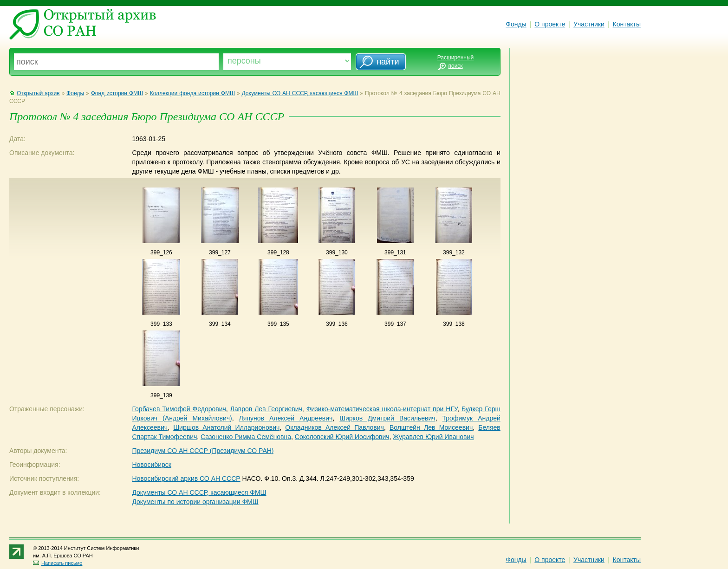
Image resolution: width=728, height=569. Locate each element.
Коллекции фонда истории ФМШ (192, 93)
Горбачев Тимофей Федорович (179, 409)
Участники (589, 24)
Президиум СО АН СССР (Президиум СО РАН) (203, 451)
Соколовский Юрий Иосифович (342, 437)
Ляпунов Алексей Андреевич (286, 418)
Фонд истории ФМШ (117, 93)
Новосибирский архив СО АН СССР (186, 478)
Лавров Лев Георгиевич (266, 409)
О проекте (550, 24)
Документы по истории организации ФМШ (195, 502)
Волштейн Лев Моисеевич (431, 427)
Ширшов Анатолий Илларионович (226, 427)
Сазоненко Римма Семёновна (246, 437)
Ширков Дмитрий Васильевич (387, 418)
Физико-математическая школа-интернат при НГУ (382, 409)
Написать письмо (58, 563)
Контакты (627, 24)
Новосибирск (152, 465)
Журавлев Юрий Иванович (433, 437)
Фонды (516, 24)
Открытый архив (34, 93)
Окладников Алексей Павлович (335, 427)
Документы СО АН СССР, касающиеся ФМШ (300, 93)
